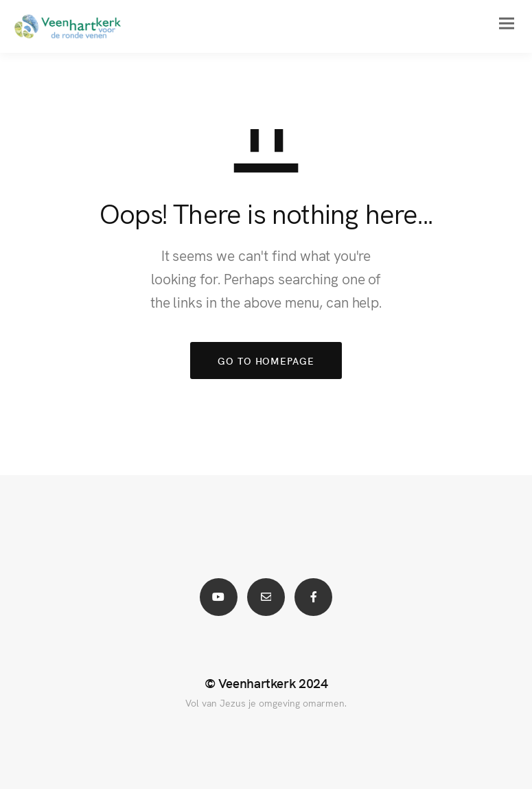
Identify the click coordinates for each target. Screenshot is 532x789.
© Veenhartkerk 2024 (266, 683)
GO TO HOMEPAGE (266, 361)
